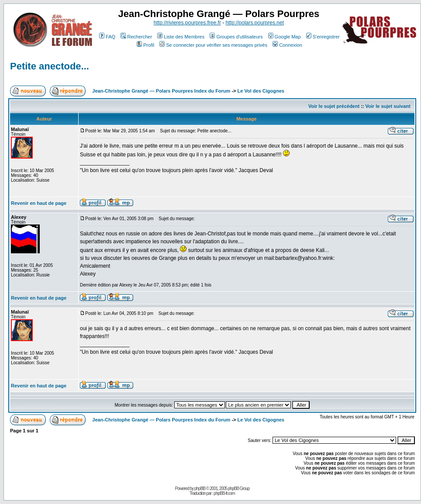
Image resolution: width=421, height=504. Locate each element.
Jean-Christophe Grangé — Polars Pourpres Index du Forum (161, 91)
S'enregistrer (323, 37)
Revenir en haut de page (39, 203)
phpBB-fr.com (224, 493)
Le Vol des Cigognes (261, 91)
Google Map (285, 37)
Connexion (287, 45)
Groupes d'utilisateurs (236, 37)
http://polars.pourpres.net (255, 23)
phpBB (200, 488)
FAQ (107, 37)
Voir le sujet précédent (334, 106)
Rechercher (136, 37)
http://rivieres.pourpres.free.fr (187, 23)
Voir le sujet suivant (388, 106)
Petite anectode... (50, 66)
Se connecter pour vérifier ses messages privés (213, 45)
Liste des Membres (181, 37)
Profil (145, 45)
